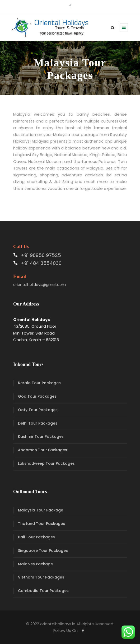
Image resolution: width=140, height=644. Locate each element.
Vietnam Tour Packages (41, 577)
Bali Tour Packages (36, 537)
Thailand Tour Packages (41, 524)
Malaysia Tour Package (41, 510)
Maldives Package (35, 564)
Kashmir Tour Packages (41, 436)
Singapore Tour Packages (43, 551)
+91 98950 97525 (41, 255)
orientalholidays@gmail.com (39, 285)
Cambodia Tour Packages (43, 591)
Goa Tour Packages (37, 396)
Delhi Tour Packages (38, 423)
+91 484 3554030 (41, 263)
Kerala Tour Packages (39, 383)
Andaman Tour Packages (43, 450)
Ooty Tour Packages (38, 410)
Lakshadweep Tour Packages (46, 463)
